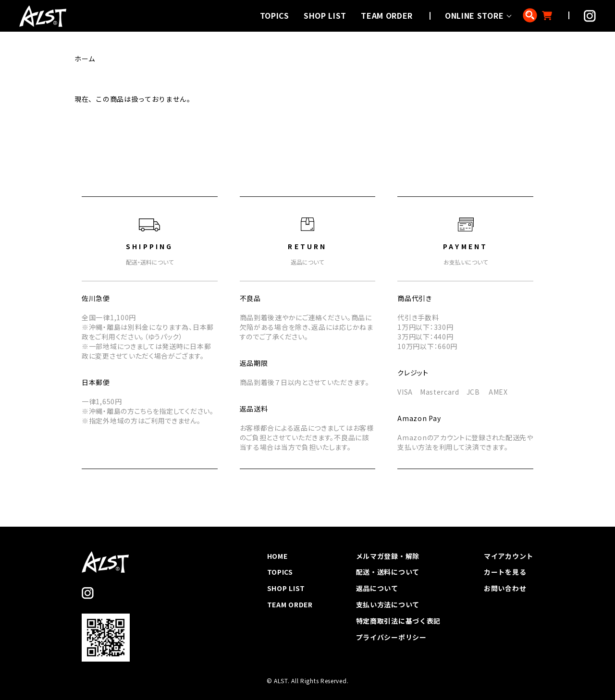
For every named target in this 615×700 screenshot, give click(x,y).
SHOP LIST (325, 15)
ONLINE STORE (474, 15)
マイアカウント (509, 556)
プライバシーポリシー (391, 637)
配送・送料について (388, 572)
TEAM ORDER (387, 15)
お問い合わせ (505, 588)
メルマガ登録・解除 (388, 556)
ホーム (85, 59)
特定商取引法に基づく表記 (398, 621)
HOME (277, 556)
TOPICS (275, 15)
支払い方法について (388, 604)
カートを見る (505, 572)
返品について (377, 588)
